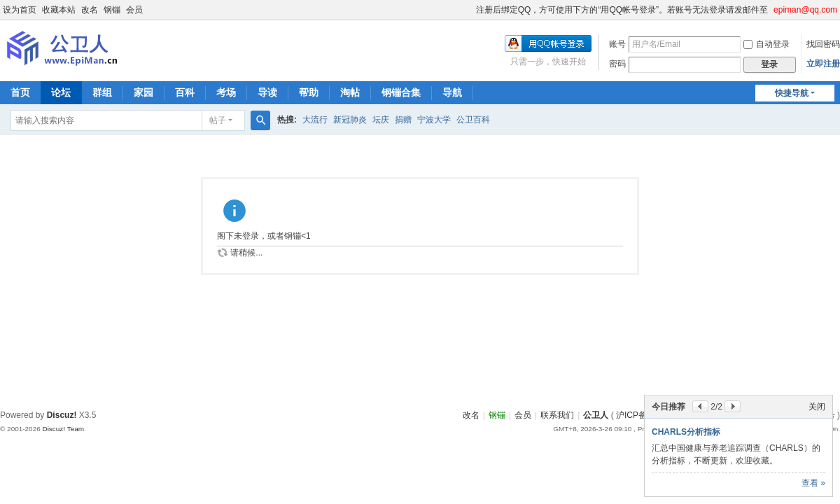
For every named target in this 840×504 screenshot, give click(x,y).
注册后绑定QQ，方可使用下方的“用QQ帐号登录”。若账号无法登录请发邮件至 (622, 10)
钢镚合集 (401, 92)
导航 (452, 92)
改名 (90, 10)
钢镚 (112, 10)
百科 (185, 92)
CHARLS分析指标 (686, 432)
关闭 (817, 407)
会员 (134, 10)
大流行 (315, 120)
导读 (267, 92)
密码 (617, 64)
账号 (617, 44)
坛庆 (381, 120)
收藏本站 (59, 10)
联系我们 (557, 415)
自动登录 (766, 44)
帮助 (309, 92)
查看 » (813, 483)
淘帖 (350, 92)
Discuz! (62, 415)
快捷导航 (792, 93)
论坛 (61, 92)
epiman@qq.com (805, 10)
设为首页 (20, 10)
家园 (143, 92)
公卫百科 (473, 120)
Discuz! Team (63, 429)
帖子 (218, 120)
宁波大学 (434, 120)
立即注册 (823, 64)
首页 (20, 92)
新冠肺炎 (350, 120)
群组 (102, 92)
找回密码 (823, 44)
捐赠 (403, 120)
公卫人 (596, 415)
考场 (226, 92)
